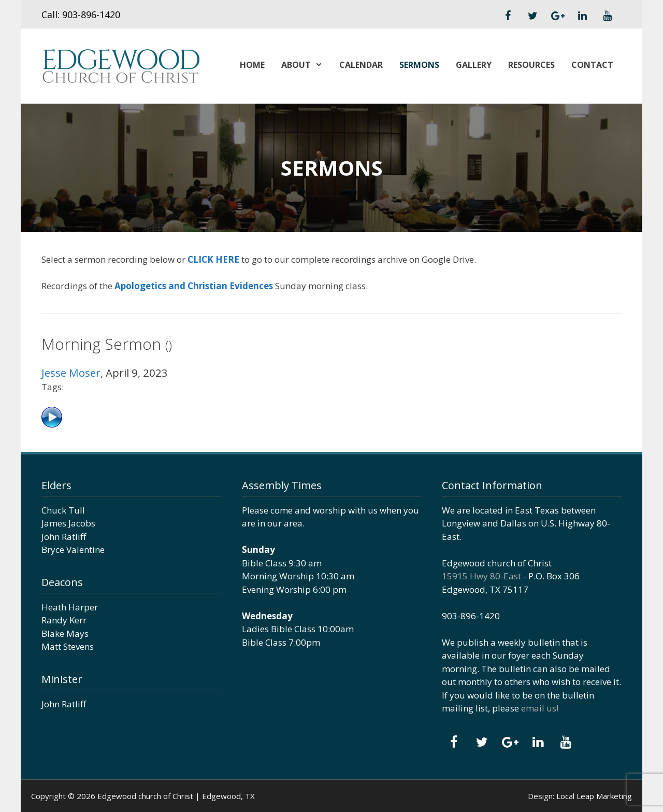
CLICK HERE (213, 259)
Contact (592, 65)
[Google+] (557, 16)
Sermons (419, 65)
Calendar (361, 65)
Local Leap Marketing (594, 796)
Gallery (474, 65)
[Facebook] (508, 16)
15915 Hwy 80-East (481, 576)
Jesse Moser (71, 373)
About (306, 65)
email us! (540, 708)
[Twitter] (532, 16)
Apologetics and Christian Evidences (194, 286)
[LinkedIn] (582, 16)
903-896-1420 (91, 15)
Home (252, 65)
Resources (531, 65)
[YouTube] (607, 16)
